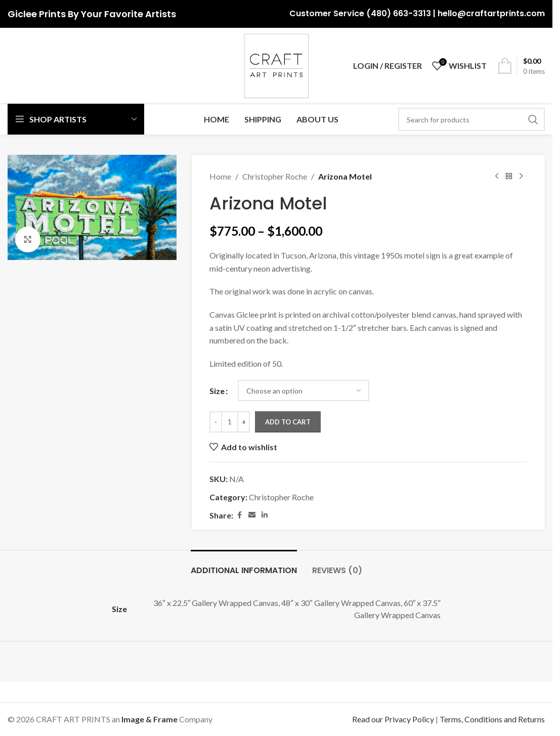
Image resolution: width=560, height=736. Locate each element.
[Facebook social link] (239, 515)
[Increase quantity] (244, 422)
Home (220, 176)
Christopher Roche (275, 176)
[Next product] (521, 177)
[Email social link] (252, 515)
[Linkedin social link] (265, 515)
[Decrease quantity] (216, 422)
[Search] (471, 119)
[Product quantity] (230, 422)
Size (217, 391)
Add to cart (288, 422)
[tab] (244, 565)
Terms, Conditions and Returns (492, 719)
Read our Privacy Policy (393, 719)
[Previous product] (497, 177)
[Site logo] (276, 64)
